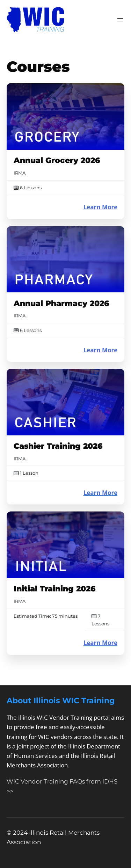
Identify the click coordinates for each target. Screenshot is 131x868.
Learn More (101, 207)
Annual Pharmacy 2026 (61, 303)
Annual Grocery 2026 (57, 160)
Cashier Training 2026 (58, 446)
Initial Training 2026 (55, 589)
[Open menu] (120, 20)
